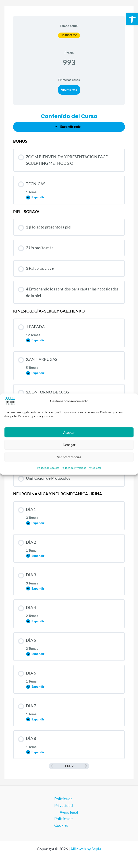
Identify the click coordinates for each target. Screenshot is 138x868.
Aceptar (69, 432)
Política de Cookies (48, 468)
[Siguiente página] (86, 766)
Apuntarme (69, 90)
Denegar (69, 445)
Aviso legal (95, 468)
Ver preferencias (69, 457)
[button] (132, 19)
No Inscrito (69, 35)
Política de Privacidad (74, 468)
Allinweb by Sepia (86, 849)
